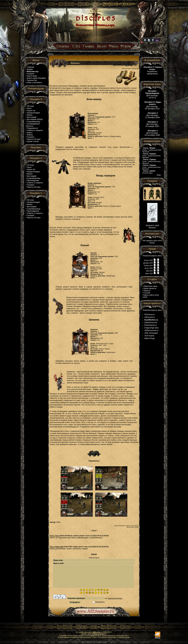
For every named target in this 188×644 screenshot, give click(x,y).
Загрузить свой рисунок (152, 226)
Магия (30, 115)
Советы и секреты (35, 130)
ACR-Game (149, 336)
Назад (94, 530)
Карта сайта (149, 295)
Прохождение (33, 180)
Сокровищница (34, 122)
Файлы (30, 135)
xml (157, 295)
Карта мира (32, 76)
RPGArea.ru (150, 315)
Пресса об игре (34, 139)
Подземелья (32, 128)
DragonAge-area (151, 328)
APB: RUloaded (151, 333)
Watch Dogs (150, 338)
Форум (30, 69)
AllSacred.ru (150, 317)
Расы (29, 108)
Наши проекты (150, 288)
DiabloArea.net (151, 322)
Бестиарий (32, 117)
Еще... (160, 175)
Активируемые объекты (33, 125)
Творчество (32, 80)
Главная (30, 67)
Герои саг (31, 111)
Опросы (147, 291)
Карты (30, 133)
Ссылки (147, 293)
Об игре (30, 106)
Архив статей (33, 141)
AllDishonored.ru (151, 330)
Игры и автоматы (34, 82)
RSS (145, 297)
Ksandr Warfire (100, 634)
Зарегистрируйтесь (115, 598)
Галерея (31, 74)
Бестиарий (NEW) (35, 119)
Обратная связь (150, 286)
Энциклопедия (33, 113)
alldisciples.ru (98, 632)
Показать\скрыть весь (152, 256)
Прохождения (33, 211)
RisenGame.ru (151, 325)
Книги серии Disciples (36, 78)
